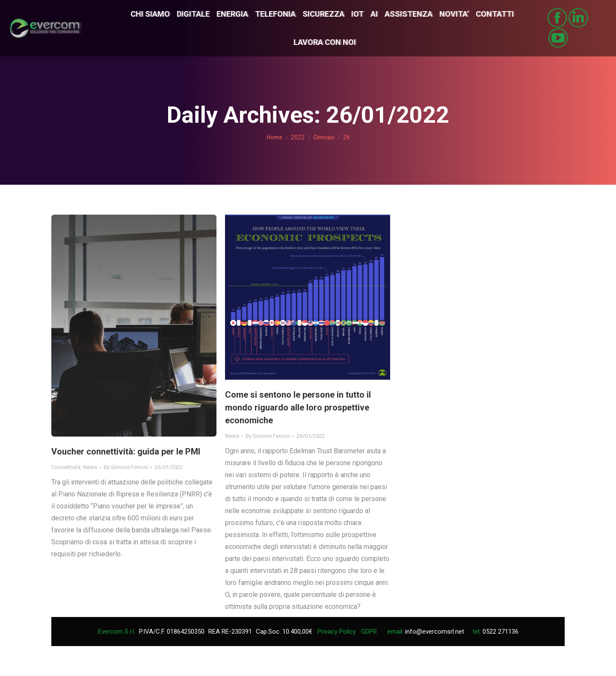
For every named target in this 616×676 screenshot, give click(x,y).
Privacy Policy (337, 632)
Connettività (66, 467)
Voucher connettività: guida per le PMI (126, 452)
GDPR (369, 632)
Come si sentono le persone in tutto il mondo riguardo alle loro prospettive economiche (298, 407)
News (90, 467)
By (126, 467)
